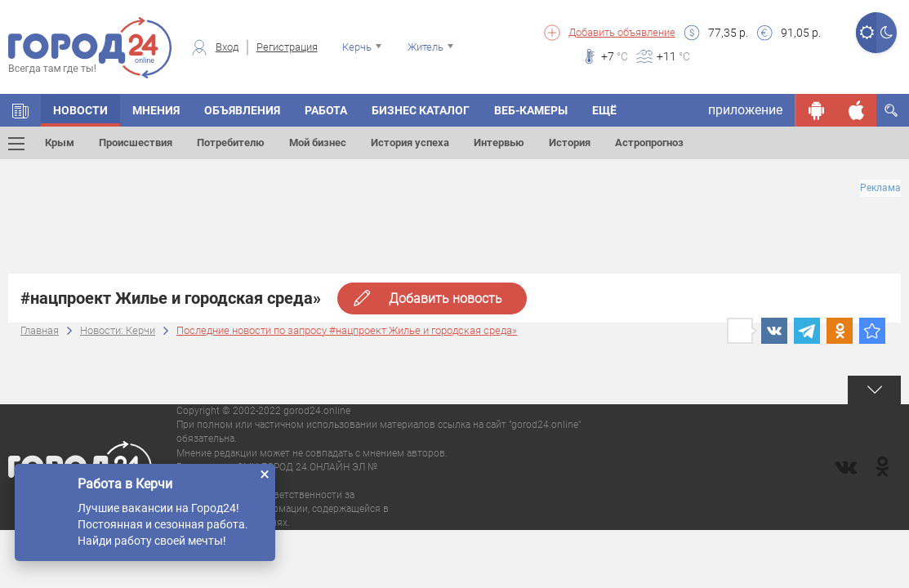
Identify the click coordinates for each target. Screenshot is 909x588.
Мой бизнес (318, 143)
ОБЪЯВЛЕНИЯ (242, 110)
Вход (227, 47)
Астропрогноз (649, 143)
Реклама (880, 188)
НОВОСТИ (80, 110)
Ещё (604, 110)
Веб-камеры (531, 110)
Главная (40, 330)
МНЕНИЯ (156, 110)
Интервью (499, 143)
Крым (60, 143)
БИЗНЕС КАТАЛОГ (421, 110)
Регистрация (287, 47)
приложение (745, 110)
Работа (326, 110)
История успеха (410, 143)
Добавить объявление (622, 32)
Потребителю (231, 143)
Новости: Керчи (118, 330)
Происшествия (136, 143)
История (570, 143)
